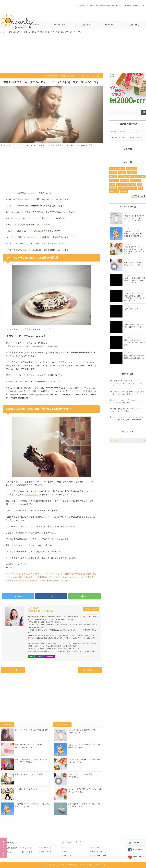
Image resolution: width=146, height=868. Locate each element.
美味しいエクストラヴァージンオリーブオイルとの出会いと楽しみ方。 (134, 342)
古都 (140, 188)
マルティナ (114, 192)
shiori (112, 184)
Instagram (50, 656)
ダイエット (136, 132)
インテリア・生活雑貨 (10, 848)
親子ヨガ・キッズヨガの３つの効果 (29, 774)
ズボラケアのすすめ (131, 309)
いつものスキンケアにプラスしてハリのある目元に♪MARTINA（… (85, 805)
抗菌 (53, 145)
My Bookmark (110, 25)
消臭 (67, 145)
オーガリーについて (61, 25)
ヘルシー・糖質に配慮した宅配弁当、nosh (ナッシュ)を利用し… (85, 790)
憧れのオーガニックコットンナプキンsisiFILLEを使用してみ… (30, 746)
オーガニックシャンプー (118, 132)
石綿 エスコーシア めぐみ (91, 76)
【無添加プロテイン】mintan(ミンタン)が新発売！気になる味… (32, 805)
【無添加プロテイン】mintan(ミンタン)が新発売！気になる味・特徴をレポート (134, 234)
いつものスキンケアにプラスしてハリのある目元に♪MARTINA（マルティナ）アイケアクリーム (134, 297)
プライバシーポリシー (99, 856)
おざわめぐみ (131, 169)
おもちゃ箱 (131, 184)
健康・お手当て (69, 76)
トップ (13, 25)
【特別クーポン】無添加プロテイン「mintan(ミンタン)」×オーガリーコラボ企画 (134, 218)
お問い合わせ (134, 25)
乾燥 (139, 184)
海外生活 (60, 145)
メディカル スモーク (32, 237)
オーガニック (136, 180)
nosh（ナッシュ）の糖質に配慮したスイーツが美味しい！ (85, 776)
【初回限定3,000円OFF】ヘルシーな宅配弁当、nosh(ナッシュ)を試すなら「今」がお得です (134, 250)
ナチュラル (114, 180)
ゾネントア (124, 180)
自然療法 (84, 145)
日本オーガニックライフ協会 (134, 177)
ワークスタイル (7, 852)
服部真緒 (113, 177)
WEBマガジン (37, 25)
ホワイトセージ (26, 145)
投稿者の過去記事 (91, 609)
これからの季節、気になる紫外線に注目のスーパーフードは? (134, 327)
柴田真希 (113, 188)
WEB (31, 656)
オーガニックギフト (136, 138)
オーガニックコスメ (117, 169)
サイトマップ (68, 856)
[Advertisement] (73, 53)
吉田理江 (122, 173)
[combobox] (125, 112)
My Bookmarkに (3, 850)
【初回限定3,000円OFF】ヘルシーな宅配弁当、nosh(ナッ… (84, 761)
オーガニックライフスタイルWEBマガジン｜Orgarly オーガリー (71, 865)
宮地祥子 (113, 173)
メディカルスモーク (42, 145)
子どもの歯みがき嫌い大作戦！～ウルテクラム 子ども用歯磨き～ (31, 761)
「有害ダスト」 (31, 495)
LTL (120, 177)
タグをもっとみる (139, 196)
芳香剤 (92, 145)
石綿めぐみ (74, 145)
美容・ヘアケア (46, 852)
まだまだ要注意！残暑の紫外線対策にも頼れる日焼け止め (134, 357)
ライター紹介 (86, 25)
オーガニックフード (118, 138)
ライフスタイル (46, 848)
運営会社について (97, 851)
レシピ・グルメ (27, 848)
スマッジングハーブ (11, 145)
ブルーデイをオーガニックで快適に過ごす (31, 730)
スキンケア (121, 184)
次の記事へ (88, 670)
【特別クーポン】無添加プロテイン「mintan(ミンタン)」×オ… (82, 731)
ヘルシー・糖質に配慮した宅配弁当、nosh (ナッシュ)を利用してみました (134, 280)
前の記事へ (15, 670)
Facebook (40, 656)
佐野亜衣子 (132, 173)
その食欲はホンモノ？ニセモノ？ (28, 789)
